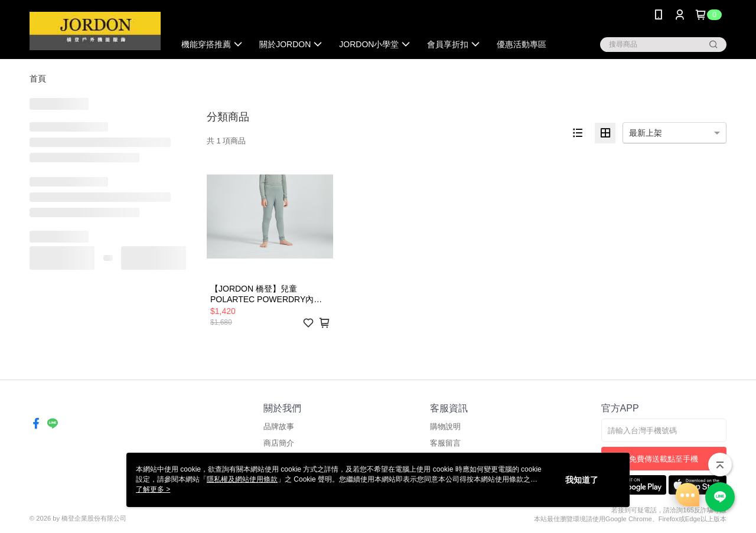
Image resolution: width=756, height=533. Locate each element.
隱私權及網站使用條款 (242, 479)
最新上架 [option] (646, 133)
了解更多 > (153, 489)
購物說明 (445, 426)
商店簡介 (279, 443)
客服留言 (445, 443)
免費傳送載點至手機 (664, 459)
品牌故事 (279, 426)
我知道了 (582, 480)
